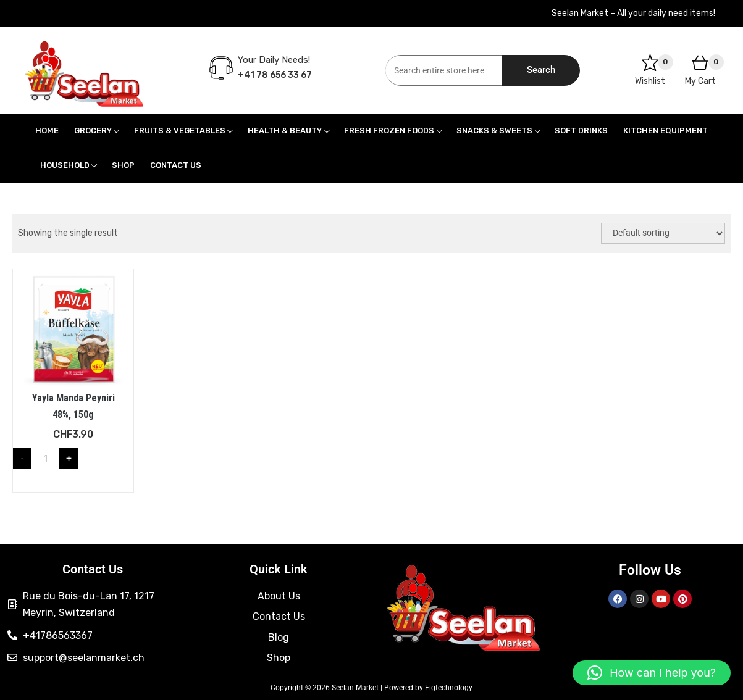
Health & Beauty (285, 131)
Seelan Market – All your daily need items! (633, 13)
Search (541, 70)
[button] (652, 673)
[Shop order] (663, 233)
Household (65, 165)
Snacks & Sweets (494, 131)
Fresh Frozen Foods (389, 131)
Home (47, 131)
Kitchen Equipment (665, 131)
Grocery (93, 131)
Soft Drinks (581, 131)
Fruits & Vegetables (180, 131)
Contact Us (176, 165)
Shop (123, 165)
